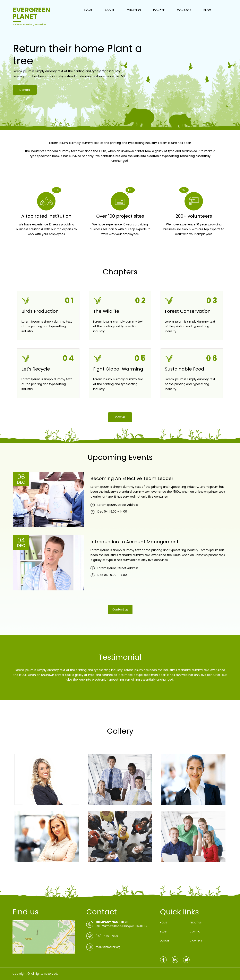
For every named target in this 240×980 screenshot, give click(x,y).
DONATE (159, 10)
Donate (24, 98)
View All (120, 417)
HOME (88, 10)
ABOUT (110, 10)
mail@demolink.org (108, 947)
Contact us (120, 609)
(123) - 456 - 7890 (107, 936)
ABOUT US (196, 923)
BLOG (207, 10)
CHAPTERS (134, 10)
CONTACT (184, 10)
